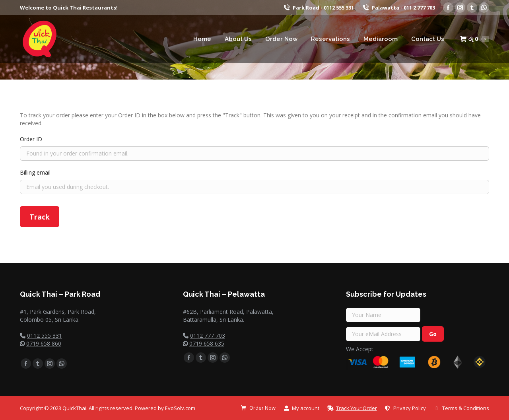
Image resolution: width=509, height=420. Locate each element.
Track (40, 217)
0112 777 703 (208, 335)
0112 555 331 (45, 335)
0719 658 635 (207, 343)
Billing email (35, 172)
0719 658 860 (44, 343)
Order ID (31, 139)
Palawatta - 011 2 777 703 (398, 8)
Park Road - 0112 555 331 (318, 8)
